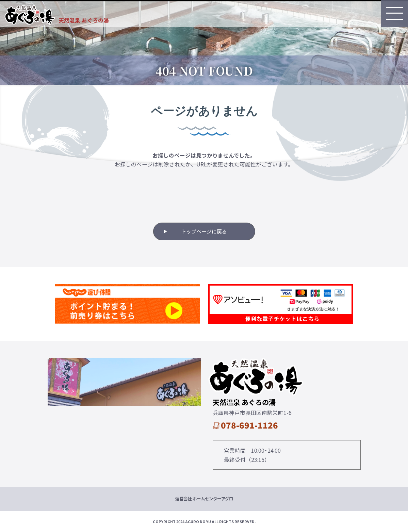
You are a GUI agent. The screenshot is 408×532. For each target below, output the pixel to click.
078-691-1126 (249, 425)
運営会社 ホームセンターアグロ (204, 499)
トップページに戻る (204, 231)
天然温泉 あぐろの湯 (84, 20)
